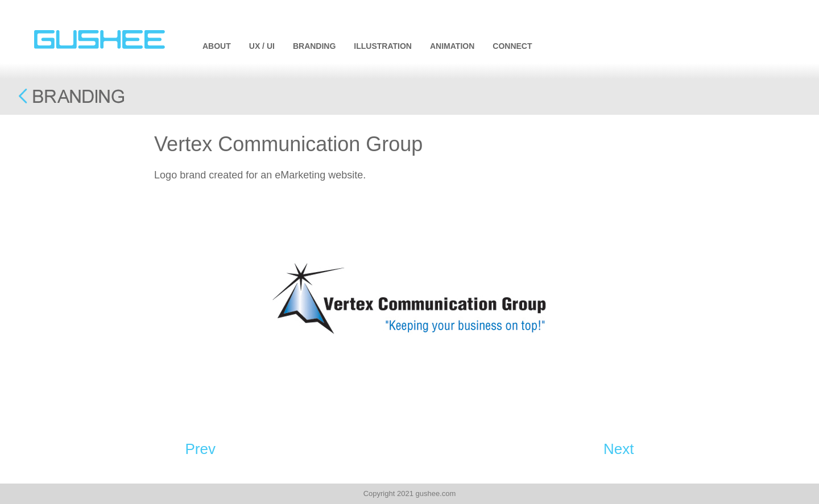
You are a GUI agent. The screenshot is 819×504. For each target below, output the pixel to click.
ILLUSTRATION (383, 46)
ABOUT (217, 46)
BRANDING (314, 46)
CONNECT (512, 46)
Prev (200, 449)
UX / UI (262, 46)
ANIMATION (452, 46)
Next (619, 449)
